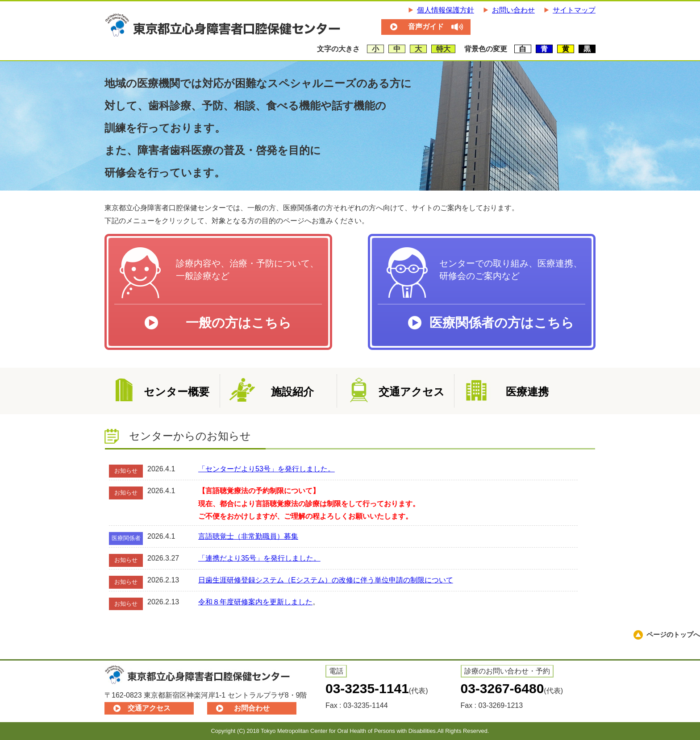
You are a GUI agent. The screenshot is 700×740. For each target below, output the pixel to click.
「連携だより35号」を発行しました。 (259, 558)
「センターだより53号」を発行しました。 (267, 469)
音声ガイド (426, 27)
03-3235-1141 (367, 688)
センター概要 (177, 392)
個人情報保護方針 (446, 10)
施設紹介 (292, 392)
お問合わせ (252, 708)
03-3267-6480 (502, 688)
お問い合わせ (513, 10)
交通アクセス (412, 392)
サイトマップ (574, 10)
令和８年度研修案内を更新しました (255, 602)
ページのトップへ (673, 634)
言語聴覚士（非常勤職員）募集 (248, 536)
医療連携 (527, 392)
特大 (443, 49)
